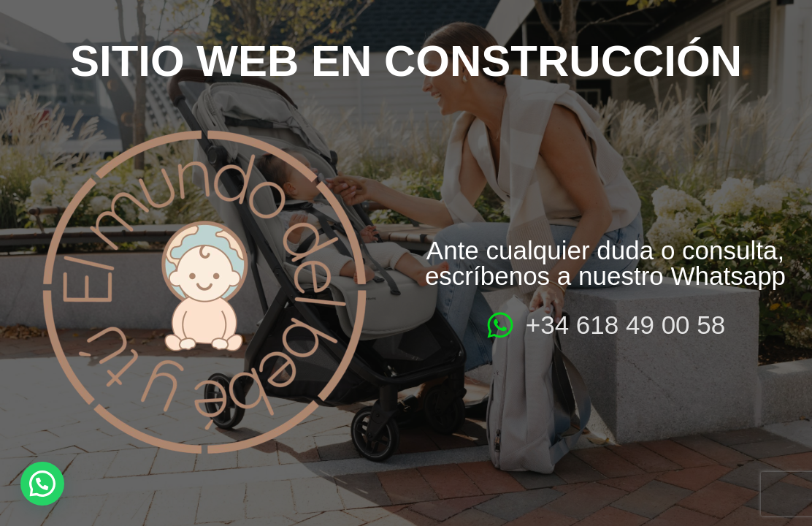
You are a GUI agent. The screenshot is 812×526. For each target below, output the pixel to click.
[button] (42, 484)
